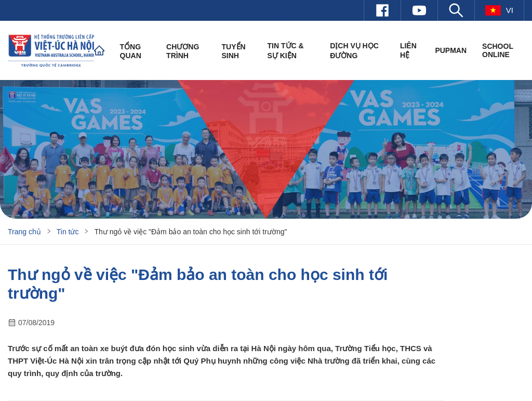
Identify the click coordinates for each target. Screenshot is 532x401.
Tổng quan (131, 51)
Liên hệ (408, 50)
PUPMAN (451, 50)
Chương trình (183, 51)
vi (499, 10)
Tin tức (68, 232)
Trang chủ (24, 232)
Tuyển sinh (234, 51)
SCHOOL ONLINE (498, 50)
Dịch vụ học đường (354, 51)
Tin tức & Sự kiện (286, 51)
